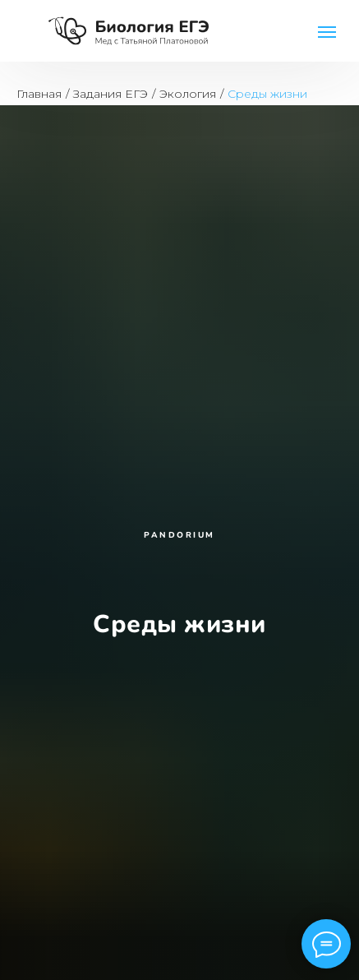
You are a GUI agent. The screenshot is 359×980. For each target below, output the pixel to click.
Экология (188, 94)
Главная (39, 94)
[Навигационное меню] (327, 32)
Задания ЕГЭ (110, 94)
